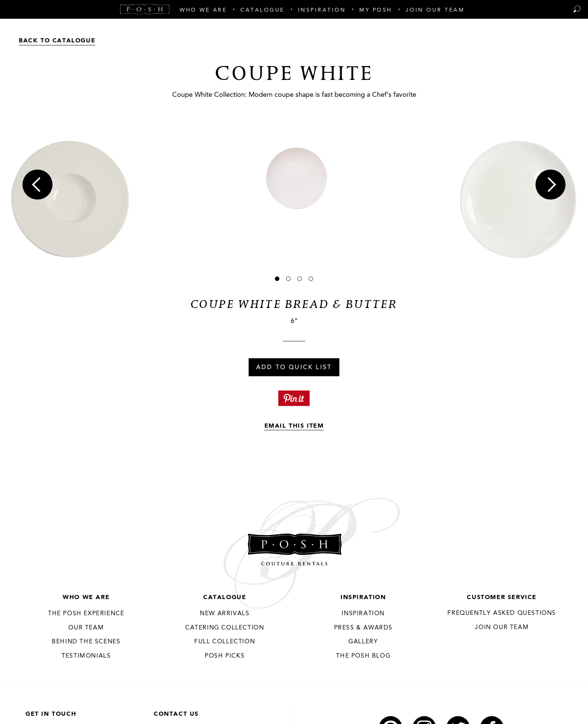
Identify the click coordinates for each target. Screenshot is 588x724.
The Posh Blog (363, 656)
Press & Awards (363, 628)
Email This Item (294, 426)
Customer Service (502, 598)
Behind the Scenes (86, 642)
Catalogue (225, 598)
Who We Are (86, 598)
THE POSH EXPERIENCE (86, 614)
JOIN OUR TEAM (502, 628)
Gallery (363, 642)
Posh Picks (225, 656)
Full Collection (225, 642)
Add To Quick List (294, 368)
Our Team (86, 628)
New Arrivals (225, 614)
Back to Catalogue (57, 41)
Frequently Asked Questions (502, 613)
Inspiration (363, 598)
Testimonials (86, 656)
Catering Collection (225, 628)
